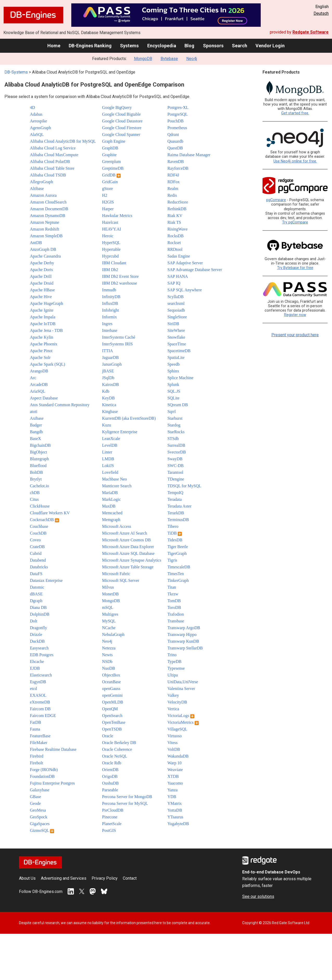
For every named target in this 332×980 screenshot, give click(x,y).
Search (240, 46)
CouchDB (38, 533)
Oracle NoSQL (114, 756)
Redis (172, 195)
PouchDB (175, 121)
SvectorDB (177, 452)
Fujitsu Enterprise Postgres (52, 783)
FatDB (36, 722)
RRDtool (175, 249)
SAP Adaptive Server (185, 263)
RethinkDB (177, 209)
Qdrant (173, 134)
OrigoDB (110, 776)
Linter (107, 452)
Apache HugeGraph (47, 303)
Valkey (173, 695)
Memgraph (111, 520)
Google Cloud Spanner (121, 134)
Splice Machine (180, 378)
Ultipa (173, 675)
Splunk (173, 384)
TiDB (175, 533)
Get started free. (295, 113)
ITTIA (107, 351)
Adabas (36, 114)
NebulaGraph (113, 634)
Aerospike (39, 121)
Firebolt (37, 763)
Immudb (109, 290)
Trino (172, 655)
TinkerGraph (178, 580)
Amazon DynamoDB (48, 216)
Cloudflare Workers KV (50, 513)
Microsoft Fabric (116, 574)
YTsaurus (175, 817)
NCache (109, 628)
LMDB (108, 459)
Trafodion (175, 614)
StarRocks (176, 432)
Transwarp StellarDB (185, 648)
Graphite (109, 155)
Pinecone (110, 817)
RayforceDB (178, 168)
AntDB (36, 243)
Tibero (173, 526)
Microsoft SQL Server (121, 580)
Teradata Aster (179, 506)
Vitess (172, 743)
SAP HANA (178, 276)
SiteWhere (176, 330)
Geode (35, 803)
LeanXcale (111, 439)
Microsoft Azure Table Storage (128, 567)
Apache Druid (42, 283)
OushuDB (110, 783)
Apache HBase (42, 290)
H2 (105, 195)
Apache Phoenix (44, 344)
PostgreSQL (177, 114)
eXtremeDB (40, 702)
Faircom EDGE (43, 716)
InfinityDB (111, 297)
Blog (189, 46)
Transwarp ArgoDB (184, 628)
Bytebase (169, 59)
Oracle (108, 736)
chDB (35, 493)
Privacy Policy (105, 878)
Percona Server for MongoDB (127, 797)
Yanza (172, 790)
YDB (172, 797)
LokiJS (108, 466)
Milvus (108, 587)
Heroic (108, 236)
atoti (34, 412)
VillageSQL (177, 729)
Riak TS (174, 222)
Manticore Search (117, 486)
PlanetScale (112, 824)
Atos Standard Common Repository (60, 405)
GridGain (110, 182)
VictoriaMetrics (183, 722)
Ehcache (37, 662)
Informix (109, 317)
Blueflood (38, 466)
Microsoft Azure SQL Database (128, 553)
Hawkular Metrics (117, 216)
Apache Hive (41, 297)
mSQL (108, 607)
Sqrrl (171, 412)
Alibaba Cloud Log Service (53, 148)
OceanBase (111, 682)
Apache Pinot (41, 351)
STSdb (173, 439)
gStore (107, 189)
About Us (27, 878)
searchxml (176, 303)
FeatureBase (40, 736)
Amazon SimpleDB (46, 236)
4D (33, 107)
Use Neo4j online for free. (295, 161)
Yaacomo (175, 783)
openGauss (111, 689)
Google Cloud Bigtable (121, 114)
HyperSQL (111, 243)
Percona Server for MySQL (125, 803)
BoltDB (36, 472)
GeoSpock (39, 817)
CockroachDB (44, 520)
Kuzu (107, 425)
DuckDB (37, 641)
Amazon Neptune (44, 222)
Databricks (39, 567)
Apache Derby (42, 263)
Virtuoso (174, 736)
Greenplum (111, 162)
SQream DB (178, 405)
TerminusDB (178, 520)
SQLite (173, 398)
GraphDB (110, 148)
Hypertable (111, 249)
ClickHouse (40, 506)
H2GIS (108, 202)
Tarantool (175, 472)
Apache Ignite (42, 310)
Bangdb (36, 432)
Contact (130, 878)
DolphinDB (40, 614)
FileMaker (39, 743)
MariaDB (110, 493)
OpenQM (110, 709)
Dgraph (36, 601)
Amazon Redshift (44, 229)
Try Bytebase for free (295, 268)
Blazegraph (39, 459)
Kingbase (110, 412)
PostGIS (109, 830)
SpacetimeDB (179, 351)
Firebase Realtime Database (53, 749)
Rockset (174, 243)
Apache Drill (41, 276)
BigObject (39, 452)
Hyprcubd (110, 256)
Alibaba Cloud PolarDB (50, 162)
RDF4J (173, 175)
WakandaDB (178, 756)
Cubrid (36, 553)
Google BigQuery (117, 107)
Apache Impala (43, 317)
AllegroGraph (42, 182)
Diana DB (38, 607)
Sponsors (213, 46)
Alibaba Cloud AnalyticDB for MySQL (63, 141)
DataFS (36, 574)
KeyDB (108, 398)
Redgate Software (311, 32)
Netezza (109, 648)
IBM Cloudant (114, 263)
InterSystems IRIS (117, 344)
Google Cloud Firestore (122, 128)
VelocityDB (177, 702)
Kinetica (109, 405)
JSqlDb (108, 378)
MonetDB (110, 594)
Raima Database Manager (189, 155)
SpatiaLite (176, 357)
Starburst (175, 418)
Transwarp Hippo (182, 634)
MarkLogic (111, 499)
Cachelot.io (39, 486)
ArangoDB (39, 371)
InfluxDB (110, 303)
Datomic (37, 587)
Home (54, 46)
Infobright (110, 310)
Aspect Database (44, 398)
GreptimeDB (113, 168)
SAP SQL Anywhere (184, 290)
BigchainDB (40, 445)
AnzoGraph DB (43, 249)
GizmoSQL (42, 830)
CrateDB (37, 547)
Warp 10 (174, 763)
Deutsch (321, 13)
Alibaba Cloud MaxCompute (54, 155)
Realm (173, 189)
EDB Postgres (42, 655)
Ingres (107, 324)
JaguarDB (110, 357)
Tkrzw (173, 594)
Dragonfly (39, 628)
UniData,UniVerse (183, 682)
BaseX (36, 439)
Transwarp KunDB (183, 641)
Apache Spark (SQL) (47, 364)
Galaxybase (40, 790)
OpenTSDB (112, 729)
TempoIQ (175, 493)
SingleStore (177, 317)
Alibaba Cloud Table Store (52, 168)
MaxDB (109, 506)
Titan (172, 587)
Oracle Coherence (117, 749)
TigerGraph (177, 553)
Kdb (106, 391)
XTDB (173, 776)
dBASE (36, 594)
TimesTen (175, 574)
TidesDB (175, 540)
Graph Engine (114, 141)
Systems (129, 46)
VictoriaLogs (181, 716)
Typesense (176, 668)
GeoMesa (38, 810)
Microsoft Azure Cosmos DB (126, 540)
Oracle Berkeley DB (119, 743)
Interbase (110, 330)
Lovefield (110, 472)
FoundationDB (42, 776)
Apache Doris (41, 270)
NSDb (107, 662)
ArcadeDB (39, 384)
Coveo (35, 540)
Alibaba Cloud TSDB (48, 175)
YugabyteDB (178, 824)
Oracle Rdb (111, 763)
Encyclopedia (162, 46)
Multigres (110, 614)
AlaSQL (37, 134)
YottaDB (175, 810)
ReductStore (178, 202)
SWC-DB (175, 466)
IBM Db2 (110, 270)
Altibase (37, 189)
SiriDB (173, 324)
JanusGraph (112, 364)
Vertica (173, 709)
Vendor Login (270, 46)
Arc (33, 378)
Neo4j (192, 59)
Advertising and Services (64, 878)
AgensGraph (40, 128)
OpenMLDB (113, 702)
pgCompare (276, 200)
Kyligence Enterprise (120, 432)
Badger (36, 425)
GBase (36, 797)
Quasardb (175, 141)
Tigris (172, 560)
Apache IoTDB (43, 324)
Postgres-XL (178, 107)
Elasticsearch (41, 675)
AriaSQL (38, 391)
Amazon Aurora (43, 195)
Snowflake (176, 337)
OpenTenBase (114, 722)
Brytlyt (36, 479)
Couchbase (39, 526)
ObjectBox (111, 675)
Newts (107, 655)
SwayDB (175, 459)
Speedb (173, 364)
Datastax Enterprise (46, 580)
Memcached (112, 513)
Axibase (37, 418)
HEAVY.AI (111, 229)
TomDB (174, 601)
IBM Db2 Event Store (120, 276)
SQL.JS (174, 391)
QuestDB (175, 148)
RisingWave (177, 229)
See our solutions (258, 896)
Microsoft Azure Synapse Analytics (132, 560)
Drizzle (36, 634)
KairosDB (110, 384)
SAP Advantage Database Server (195, 270)
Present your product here (295, 335)
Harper (108, 209)
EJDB (35, 668)
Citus (34, 499)
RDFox (173, 182)
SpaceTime (177, 344)
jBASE (108, 371)
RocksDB (175, 236)
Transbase (176, 621)
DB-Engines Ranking (90, 46)
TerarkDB (176, 513)
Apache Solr (40, 357)
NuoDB (108, 668)
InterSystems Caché (119, 337)
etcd (33, 689)
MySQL (109, 621)
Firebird (37, 756)
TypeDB (174, 662)
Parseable (110, 790)
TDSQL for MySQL (184, 486)
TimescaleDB (179, 567)
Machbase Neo (114, 479)
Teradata (174, 499)
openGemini (112, 695)
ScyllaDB (175, 297)
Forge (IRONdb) (44, 770)
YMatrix (174, 803)
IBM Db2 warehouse (119, 283)
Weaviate (175, 770)
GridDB (111, 175)
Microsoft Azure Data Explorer (128, 547)
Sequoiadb (176, 310)
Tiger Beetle (178, 547)
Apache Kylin (42, 337)
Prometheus (177, 128)
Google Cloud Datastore (122, 121)
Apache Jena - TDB (46, 330)
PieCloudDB (113, 810)
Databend (38, 560)
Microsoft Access (117, 526)
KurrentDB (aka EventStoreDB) (129, 418)
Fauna (35, 729)
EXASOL (38, 695)
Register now (295, 315)
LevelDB (110, 445)
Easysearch (39, 648)
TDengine (176, 479)
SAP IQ (174, 283)
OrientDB (110, 770)
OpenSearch (112, 716)
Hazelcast (110, 222)
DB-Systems (16, 72)
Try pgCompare (295, 222)
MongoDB (143, 59)
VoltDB (174, 749)
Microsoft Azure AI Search (125, 533)
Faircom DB (40, 709)
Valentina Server (181, 689)
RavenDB (175, 162)
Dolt (34, 621)
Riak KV (175, 216)
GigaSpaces (40, 824)
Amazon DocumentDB (49, 209)
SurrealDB (176, 445)
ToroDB (174, 607)
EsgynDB (38, 682)
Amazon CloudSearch (48, 202)
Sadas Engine (179, 256)
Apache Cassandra (45, 256)
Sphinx (173, 371)
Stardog (174, 425)
